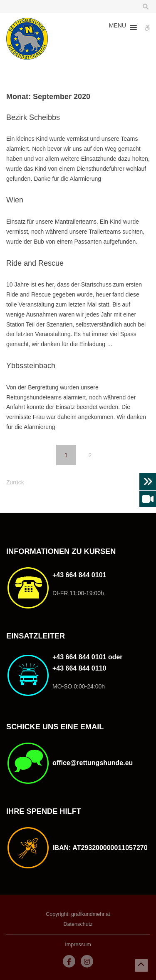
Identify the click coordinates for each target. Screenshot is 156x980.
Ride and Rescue (35, 263)
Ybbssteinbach (31, 366)
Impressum (78, 945)
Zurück (15, 482)
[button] (118, 27)
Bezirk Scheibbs (33, 117)
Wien (15, 200)
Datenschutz (78, 924)
